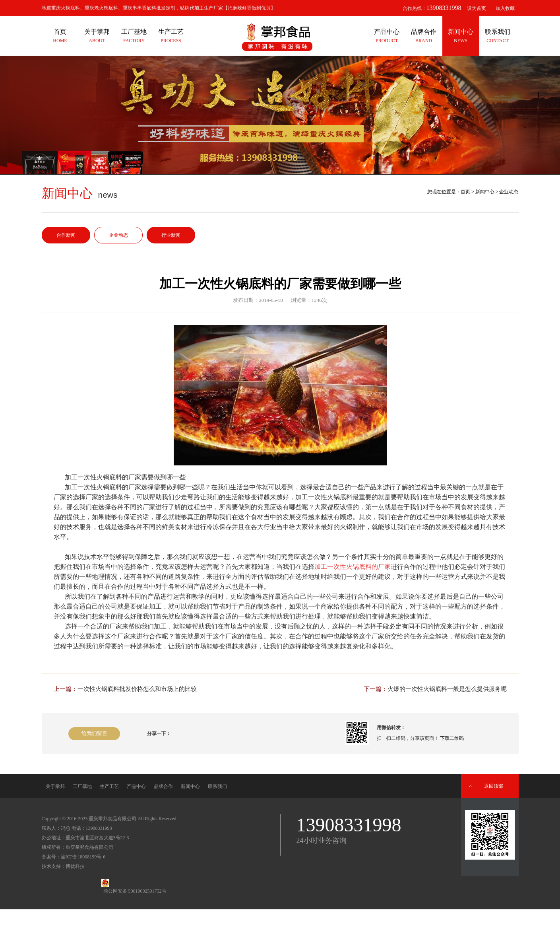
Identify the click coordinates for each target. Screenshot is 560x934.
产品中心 (136, 786)
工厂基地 (82, 786)
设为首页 (477, 8)
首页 (465, 192)
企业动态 (118, 235)
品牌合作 (163, 786)
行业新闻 (171, 235)
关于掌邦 (55, 786)
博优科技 (75, 866)
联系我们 (217, 786)
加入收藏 (505, 8)
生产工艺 (109, 786)
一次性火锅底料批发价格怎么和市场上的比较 (137, 689)
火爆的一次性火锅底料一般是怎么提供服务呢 (447, 689)
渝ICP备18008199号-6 (83, 857)
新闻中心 (485, 192)
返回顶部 (494, 786)
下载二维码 (452, 738)
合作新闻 (66, 235)
